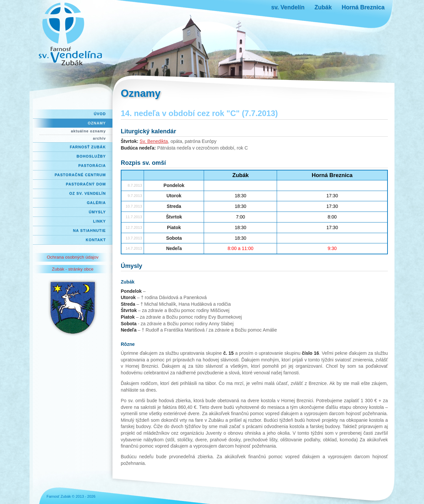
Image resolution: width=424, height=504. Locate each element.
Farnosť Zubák (88, 147)
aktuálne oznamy (88, 131)
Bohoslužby (91, 156)
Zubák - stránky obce (72, 269)
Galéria (96, 203)
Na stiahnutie (89, 230)
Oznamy (97, 123)
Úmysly (97, 212)
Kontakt (96, 240)
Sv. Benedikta (154, 141)
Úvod (100, 114)
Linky (99, 221)
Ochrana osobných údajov (73, 257)
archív (99, 138)
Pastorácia (92, 165)
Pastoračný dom (86, 184)
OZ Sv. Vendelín (88, 193)
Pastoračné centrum (80, 175)
